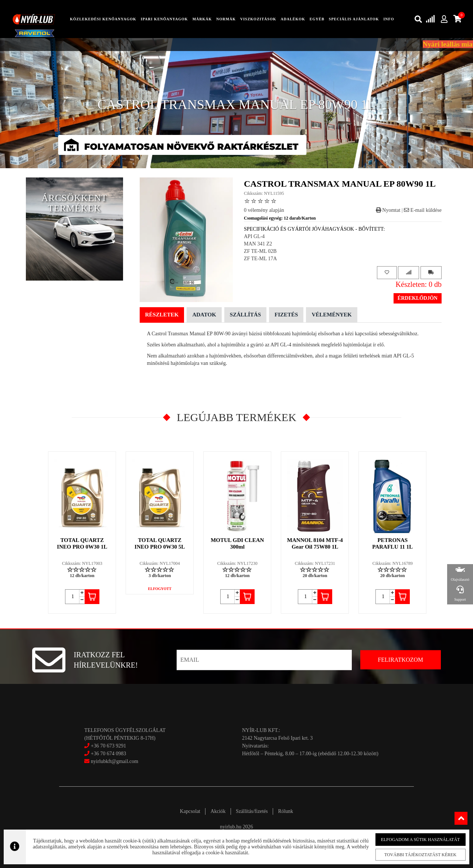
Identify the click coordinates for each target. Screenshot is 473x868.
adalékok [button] (293, 19)
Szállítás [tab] (245, 315)
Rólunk (288, 811)
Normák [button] (226, 19)
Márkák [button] (202, 19)
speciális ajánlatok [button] (354, 19)
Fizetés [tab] (286, 315)
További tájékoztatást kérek (415, 854)
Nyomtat (388, 210)
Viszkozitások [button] (258, 19)
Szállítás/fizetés (253, 811)
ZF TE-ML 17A (260, 259)
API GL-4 (254, 236)
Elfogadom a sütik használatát (415, 839)
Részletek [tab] (162, 315)
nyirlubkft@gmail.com (111, 761)
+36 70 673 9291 (108, 746)
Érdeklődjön (418, 298)
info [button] (389, 19)
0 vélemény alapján (264, 210)
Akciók (217, 811)
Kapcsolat (188, 811)
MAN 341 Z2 (258, 244)
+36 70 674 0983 (108, 754)
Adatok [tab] (204, 315)
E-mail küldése (423, 210)
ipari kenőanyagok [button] (164, 19)
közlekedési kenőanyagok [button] (103, 19)
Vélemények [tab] (331, 315)
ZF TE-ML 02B (260, 251)
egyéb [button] (317, 19)
